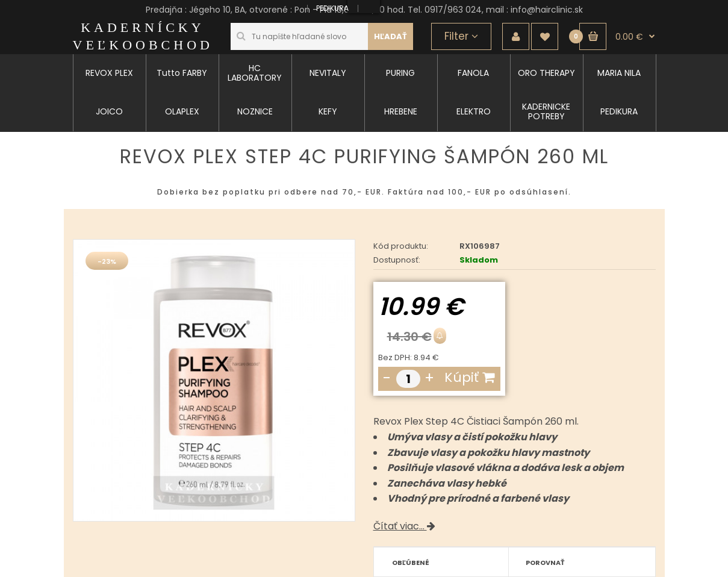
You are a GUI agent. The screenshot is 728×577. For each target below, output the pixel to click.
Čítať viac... (404, 526)
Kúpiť (469, 377)
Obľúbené (411, 563)
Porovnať (545, 563)
